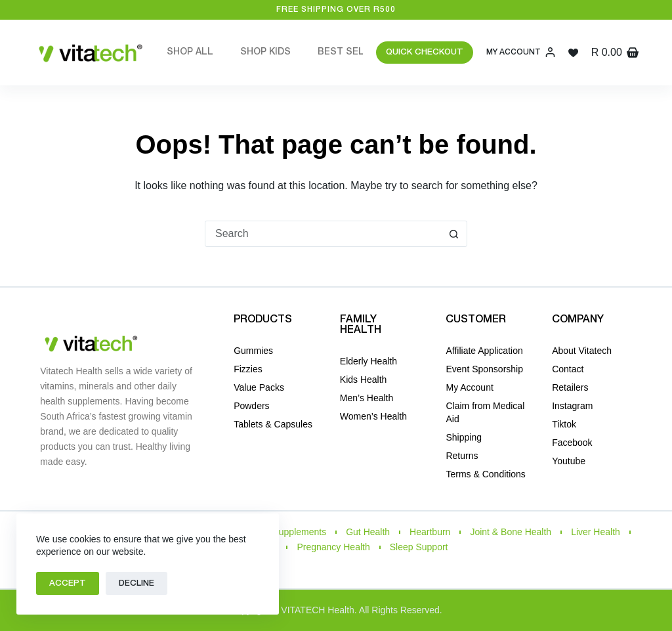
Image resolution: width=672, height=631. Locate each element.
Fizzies (248, 369)
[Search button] (453, 234)
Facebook (572, 443)
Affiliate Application (484, 351)
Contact (568, 369)
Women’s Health (373, 416)
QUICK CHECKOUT (425, 52)
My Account (469, 387)
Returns (462, 456)
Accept (68, 583)
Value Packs (259, 387)
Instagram (572, 406)
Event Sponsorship (484, 369)
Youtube (569, 461)
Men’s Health (367, 398)
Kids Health (364, 380)
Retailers (570, 387)
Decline (136, 583)
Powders (251, 406)
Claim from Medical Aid (485, 412)
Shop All (190, 52)
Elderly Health (368, 361)
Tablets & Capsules (273, 424)
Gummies (253, 351)
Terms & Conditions (485, 474)
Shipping (464, 437)
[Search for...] (323, 234)
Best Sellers (362, 53)
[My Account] (521, 53)
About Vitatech (582, 351)
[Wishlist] (573, 53)
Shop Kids (265, 52)
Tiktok (564, 424)
